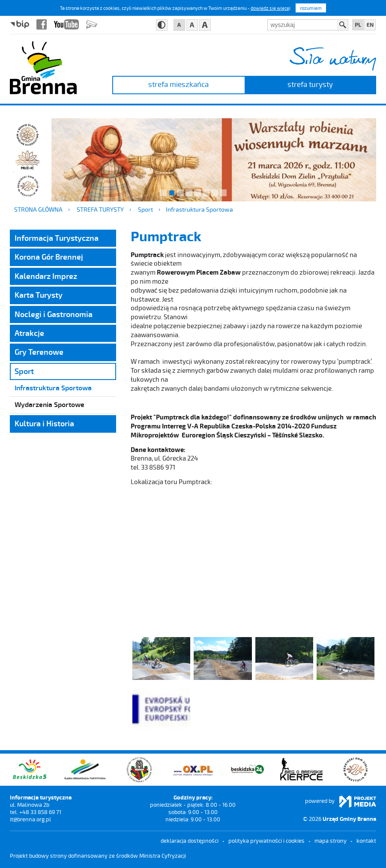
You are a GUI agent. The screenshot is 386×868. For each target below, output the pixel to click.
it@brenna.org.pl (30, 819)
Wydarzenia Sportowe (49, 404)
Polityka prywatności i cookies (266, 841)
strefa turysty (310, 84)
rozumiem (311, 8)
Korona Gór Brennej (49, 257)
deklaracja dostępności (190, 841)
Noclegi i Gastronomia (54, 314)
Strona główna (38, 209)
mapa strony (331, 841)
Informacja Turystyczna (57, 238)
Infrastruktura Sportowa (199, 209)
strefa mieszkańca (178, 84)
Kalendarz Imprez (46, 276)
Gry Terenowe (39, 352)
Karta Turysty (39, 295)
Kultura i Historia (44, 423)
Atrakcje (29, 333)
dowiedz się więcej (271, 8)
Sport (145, 209)
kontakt (366, 841)
